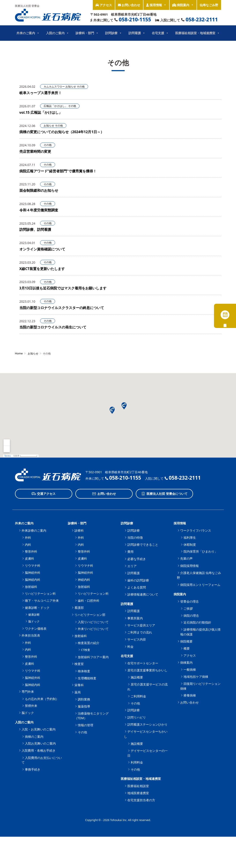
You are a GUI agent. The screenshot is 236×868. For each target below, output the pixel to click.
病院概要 (186, 641)
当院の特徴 (135, 537)
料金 (130, 647)
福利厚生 (190, 537)
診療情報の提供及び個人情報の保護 (200, 632)
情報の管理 (85, 725)
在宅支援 (160, 33)
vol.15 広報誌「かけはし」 (41, 112)
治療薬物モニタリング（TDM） (92, 716)
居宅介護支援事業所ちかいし (147, 670)
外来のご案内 (28, 33)
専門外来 (28, 692)
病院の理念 (191, 616)
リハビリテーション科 (40, 593)
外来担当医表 (31, 635)
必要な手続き (137, 559)
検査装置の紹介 (89, 643)
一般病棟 (190, 670)
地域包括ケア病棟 (196, 677)
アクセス (104, 5)
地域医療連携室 (138, 793)
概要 (187, 648)
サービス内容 (137, 639)
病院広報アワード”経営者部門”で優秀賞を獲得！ (58, 171)
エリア (132, 566)
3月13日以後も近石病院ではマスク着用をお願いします (63, 288)
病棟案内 (186, 662)
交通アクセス (44, 494)
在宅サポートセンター (143, 663)
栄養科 (79, 685)
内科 (28, 545)
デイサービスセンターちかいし (146, 734)
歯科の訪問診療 (138, 580)
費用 (130, 552)
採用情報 (156, 5)
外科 (28, 537)
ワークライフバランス (196, 530)
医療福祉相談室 (138, 786)
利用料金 (137, 762)
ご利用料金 (138, 696)
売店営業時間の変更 (35, 151)
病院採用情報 (190, 566)
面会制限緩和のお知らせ (39, 190)
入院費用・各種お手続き (39, 750)
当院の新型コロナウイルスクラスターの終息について (62, 308)
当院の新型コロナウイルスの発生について (53, 327)
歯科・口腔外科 (89, 601)
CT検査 (86, 650)
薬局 (78, 692)
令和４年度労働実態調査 (39, 210)
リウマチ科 (33, 565)
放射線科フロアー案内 (93, 657)
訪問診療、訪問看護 (35, 229)
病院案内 (183, 5)
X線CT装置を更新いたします (42, 269)
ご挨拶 (188, 608)
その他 (81, 87)
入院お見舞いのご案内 (40, 743)
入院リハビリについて (93, 622)
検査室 (79, 664)
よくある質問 (137, 587)
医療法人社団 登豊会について (164, 494)
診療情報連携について (143, 594)
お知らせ (71, 87)
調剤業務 (84, 699)
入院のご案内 (58, 33)
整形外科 (31, 551)
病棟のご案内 (34, 737)
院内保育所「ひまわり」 (201, 551)
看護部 (79, 608)
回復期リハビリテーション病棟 (200, 686)
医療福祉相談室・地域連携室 (197, 33)
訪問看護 (137, 33)
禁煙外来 (31, 706)
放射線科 (31, 587)
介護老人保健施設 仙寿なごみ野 (199, 575)
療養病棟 (190, 695)
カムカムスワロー (54, 87)
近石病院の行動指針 (197, 622)
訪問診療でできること (143, 545)
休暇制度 (190, 545)
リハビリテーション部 (90, 615)
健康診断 (34, 615)
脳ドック (34, 621)
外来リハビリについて (93, 629)
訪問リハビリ (137, 717)
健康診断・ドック (37, 608)
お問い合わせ (129, 5)
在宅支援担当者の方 (141, 800)
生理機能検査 (87, 678)
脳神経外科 (33, 573)
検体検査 (84, 671)
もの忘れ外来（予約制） (42, 699)
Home (19, 353)
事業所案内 (135, 618)
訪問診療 (113, 33)
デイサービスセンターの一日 (148, 753)
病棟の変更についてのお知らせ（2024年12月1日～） (62, 132)
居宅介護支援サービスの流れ (148, 687)
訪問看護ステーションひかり (147, 724)
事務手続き (33, 769)
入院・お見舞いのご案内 (39, 729)
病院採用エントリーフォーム (200, 585)
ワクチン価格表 (36, 629)
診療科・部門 (87, 33)
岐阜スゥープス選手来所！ (41, 93)
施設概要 (137, 677)
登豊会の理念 (190, 601)
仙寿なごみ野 (209, 5)
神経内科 (84, 580)
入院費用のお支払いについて (42, 760)
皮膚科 (30, 558)
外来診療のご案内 (34, 530)
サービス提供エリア (141, 625)
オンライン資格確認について (42, 249)
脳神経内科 (33, 580)
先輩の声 (186, 558)
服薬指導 (84, 706)
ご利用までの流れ (140, 632)
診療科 (79, 530)
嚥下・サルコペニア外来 (42, 601)
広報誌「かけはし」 (56, 106)
